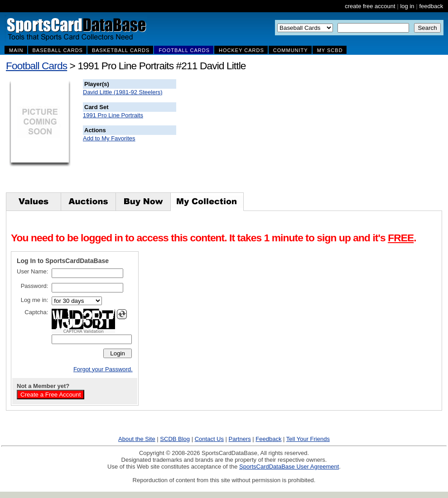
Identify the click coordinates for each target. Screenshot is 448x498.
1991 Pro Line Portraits (113, 115)
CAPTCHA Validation (84, 331)
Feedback (268, 439)
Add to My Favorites (109, 138)
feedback (431, 6)
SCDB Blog (175, 439)
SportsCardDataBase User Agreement (289, 467)
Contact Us (209, 439)
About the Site (137, 439)
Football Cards (36, 66)
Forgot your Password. (103, 369)
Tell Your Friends (308, 439)
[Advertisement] (340, 136)
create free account (370, 6)
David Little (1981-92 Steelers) (123, 92)
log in (407, 6)
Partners (240, 439)
